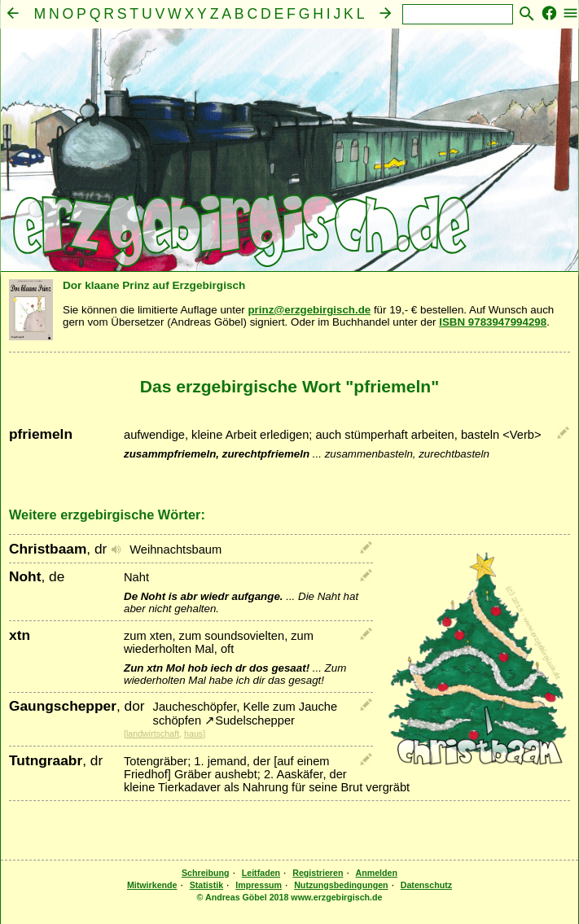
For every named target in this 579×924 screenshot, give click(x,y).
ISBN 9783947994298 (493, 322)
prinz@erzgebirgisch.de (309, 310)
